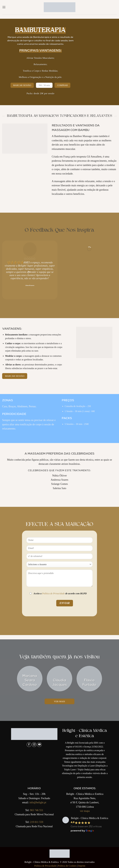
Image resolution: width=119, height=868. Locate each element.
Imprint (82, 866)
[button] (4, 7)
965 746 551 (37, 810)
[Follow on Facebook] (29, 745)
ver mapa (85, 811)
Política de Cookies (67, 866)
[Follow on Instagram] (34, 745)
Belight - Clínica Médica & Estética (90, 818)
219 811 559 (37, 822)
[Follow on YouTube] (39, 745)
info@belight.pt (38, 802)
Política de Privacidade (53, 593)
